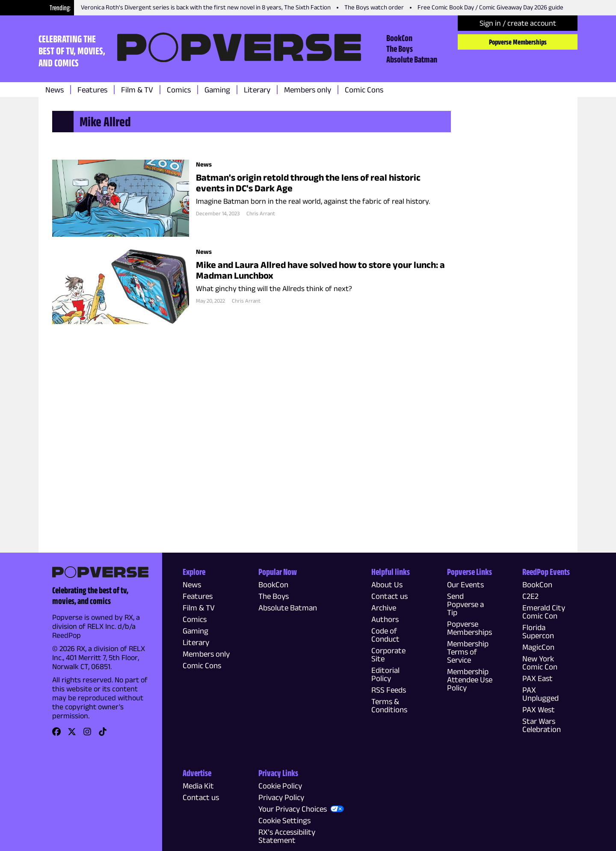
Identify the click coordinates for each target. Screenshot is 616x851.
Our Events (465, 585)
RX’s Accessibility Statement (287, 836)
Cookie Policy (280, 786)
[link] (56, 734)
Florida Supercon (538, 631)
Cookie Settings (284, 820)
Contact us (389, 596)
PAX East (538, 678)
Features (92, 90)
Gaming (217, 90)
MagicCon (538, 647)
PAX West (539, 710)
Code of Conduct (385, 635)
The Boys (400, 48)
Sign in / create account (518, 23)
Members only (308, 90)
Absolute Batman (412, 59)
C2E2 (530, 596)
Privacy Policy (281, 797)
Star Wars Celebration (542, 725)
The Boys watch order (374, 7)
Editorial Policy (385, 674)
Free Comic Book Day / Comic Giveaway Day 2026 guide (490, 7)
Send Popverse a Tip (465, 604)
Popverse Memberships (518, 42)
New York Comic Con (540, 663)
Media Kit (198, 786)
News (55, 90)
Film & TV (137, 90)
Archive (384, 608)
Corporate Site (388, 655)
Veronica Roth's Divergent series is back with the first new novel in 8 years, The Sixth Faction (206, 7)
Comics (179, 90)
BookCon (399, 38)
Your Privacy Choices (293, 809)
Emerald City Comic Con (544, 612)
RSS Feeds (389, 690)
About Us (387, 585)
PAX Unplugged (540, 694)
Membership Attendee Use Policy (470, 680)
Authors (385, 619)
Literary (257, 90)
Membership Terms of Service (468, 652)
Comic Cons (364, 90)
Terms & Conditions (389, 705)
